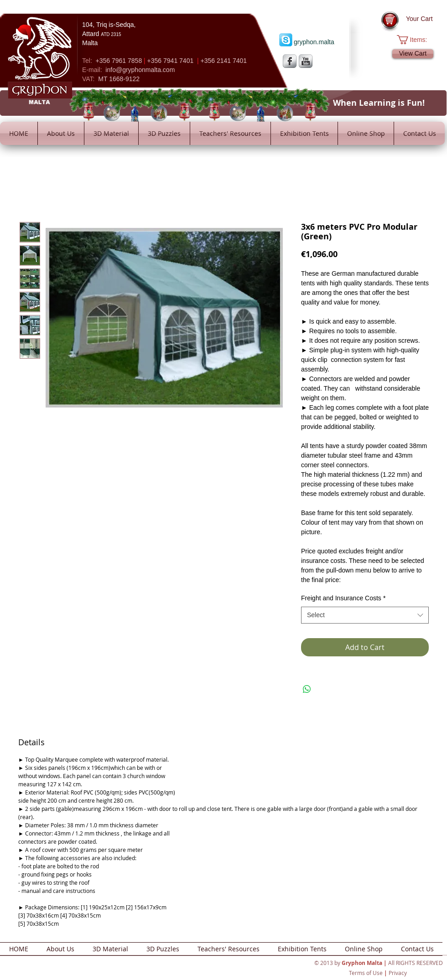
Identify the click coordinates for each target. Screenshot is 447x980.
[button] (417, 40)
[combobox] (365, 615)
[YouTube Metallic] (306, 61)
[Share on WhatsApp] (307, 689)
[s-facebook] (290, 61)
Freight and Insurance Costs (343, 598)
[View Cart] (413, 54)
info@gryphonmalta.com (140, 70)
